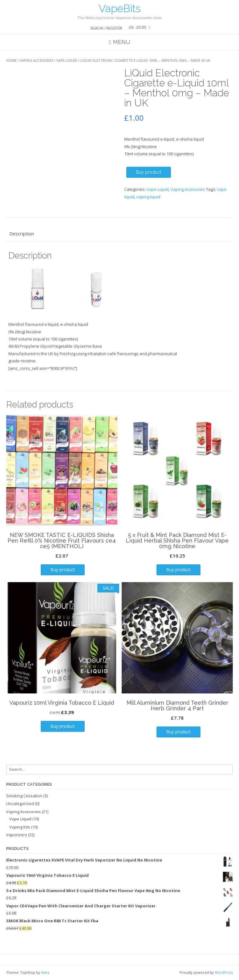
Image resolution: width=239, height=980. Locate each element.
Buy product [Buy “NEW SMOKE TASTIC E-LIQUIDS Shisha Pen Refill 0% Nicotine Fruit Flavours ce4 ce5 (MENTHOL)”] (63, 570)
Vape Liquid (67, 60)
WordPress (224, 972)
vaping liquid (148, 197)
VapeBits (120, 8)
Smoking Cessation (24, 796)
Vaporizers (17, 835)
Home (11, 60)
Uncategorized (20, 804)
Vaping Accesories (36, 60)
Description (22, 234)
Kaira (45, 972)
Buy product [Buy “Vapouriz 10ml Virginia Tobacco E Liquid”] (63, 726)
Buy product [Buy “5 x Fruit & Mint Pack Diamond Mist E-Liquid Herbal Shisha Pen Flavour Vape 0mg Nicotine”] (178, 570)
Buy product (149, 172)
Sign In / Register (106, 28)
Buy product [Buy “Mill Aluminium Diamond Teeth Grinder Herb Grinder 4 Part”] (178, 732)
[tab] (119, 234)
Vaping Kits (20, 827)
